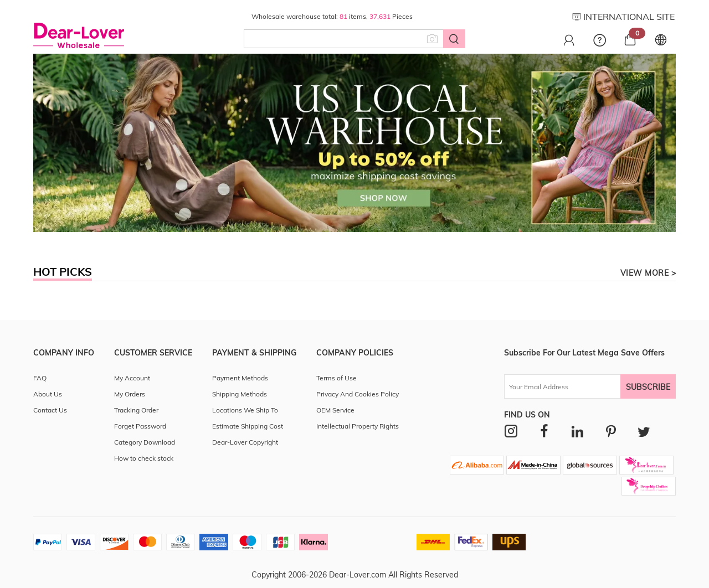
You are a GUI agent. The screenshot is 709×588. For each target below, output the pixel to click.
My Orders (130, 394)
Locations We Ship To (245, 410)
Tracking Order (136, 410)
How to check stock (144, 458)
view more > (648, 273)
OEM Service (335, 410)
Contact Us (50, 410)
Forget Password (140, 426)
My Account (132, 378)
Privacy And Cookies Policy (358, 394)
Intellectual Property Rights (358, 426)
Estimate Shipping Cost (248, 426)
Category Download (145, 442)
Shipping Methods (240, 394)
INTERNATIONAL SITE (623, 17)
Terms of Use (336, 378)
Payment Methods (240, 378)
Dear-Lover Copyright (245, 442)
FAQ (40, 378)
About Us (48, 394)
